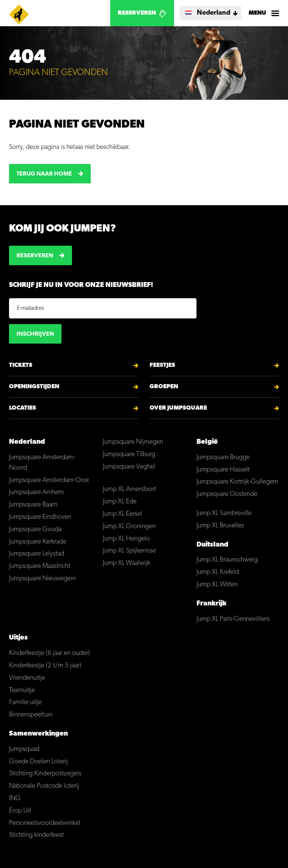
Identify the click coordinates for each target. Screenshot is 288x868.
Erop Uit (20, 811)
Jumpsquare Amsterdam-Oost (49, 480)
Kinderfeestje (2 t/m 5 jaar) (45, 666)
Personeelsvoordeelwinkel (45, 823)
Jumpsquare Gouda (35, 529)
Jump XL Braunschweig (227, 560)
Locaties (22, 408)
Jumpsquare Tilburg (129, 454)
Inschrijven (35, 334)
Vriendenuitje (27, 678)
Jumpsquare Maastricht (40, 566)
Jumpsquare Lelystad (37, 554)
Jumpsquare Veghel (129, 467)
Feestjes (162, 365)
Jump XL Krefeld (218, 572)
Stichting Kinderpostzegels (45, 774)
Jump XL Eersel (122, 514)
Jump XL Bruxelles (220, 526)
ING (15, 798)
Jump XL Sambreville (224, 513)
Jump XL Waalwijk (127, 563)
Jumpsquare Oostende (227, 494)
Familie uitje (25, 702)
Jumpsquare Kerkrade (38, 542)
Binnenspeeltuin (31, 715)
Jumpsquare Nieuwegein (42, 579)
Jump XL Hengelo (126, 539)
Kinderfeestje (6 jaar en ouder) (49, 653)
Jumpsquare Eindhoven (40, 517)
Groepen (164, 387)
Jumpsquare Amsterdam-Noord (42, 463)
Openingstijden (34, 387)
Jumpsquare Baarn (33, 505)
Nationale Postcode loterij (44, 786)
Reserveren (137, 13)
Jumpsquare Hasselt (223, 470)
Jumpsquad (24, 749)
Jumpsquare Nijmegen (133, 442)
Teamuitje (22, 690)
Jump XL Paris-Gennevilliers (233, 619)
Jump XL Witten (217, 585)
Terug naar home (44, 174)
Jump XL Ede (120, 502)
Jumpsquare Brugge (223, 457)
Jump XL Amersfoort (129, 489)
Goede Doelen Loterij (38, 762)
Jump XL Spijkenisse (129, 551)
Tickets (21, 365)
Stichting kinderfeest (36, 835)
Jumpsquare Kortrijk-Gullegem (237, 482)
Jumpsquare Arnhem (36, 492)
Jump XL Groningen (129, 526)
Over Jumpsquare (178, 408)
